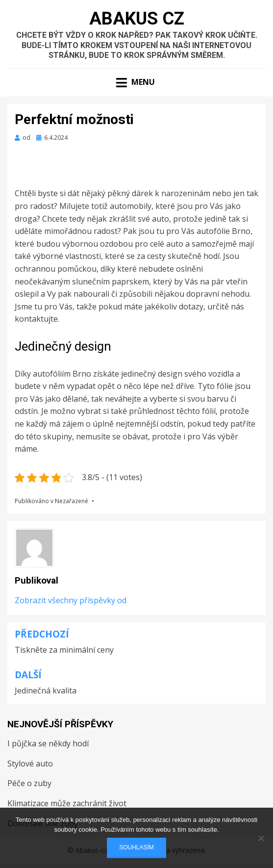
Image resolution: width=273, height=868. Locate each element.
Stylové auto (30, 764)
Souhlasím (136, 847)
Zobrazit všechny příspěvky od (71, 600)
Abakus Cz (137, 19)
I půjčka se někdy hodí (48, 743)
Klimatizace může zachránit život (67, 803)
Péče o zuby (29, 783)
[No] (261, 838)
